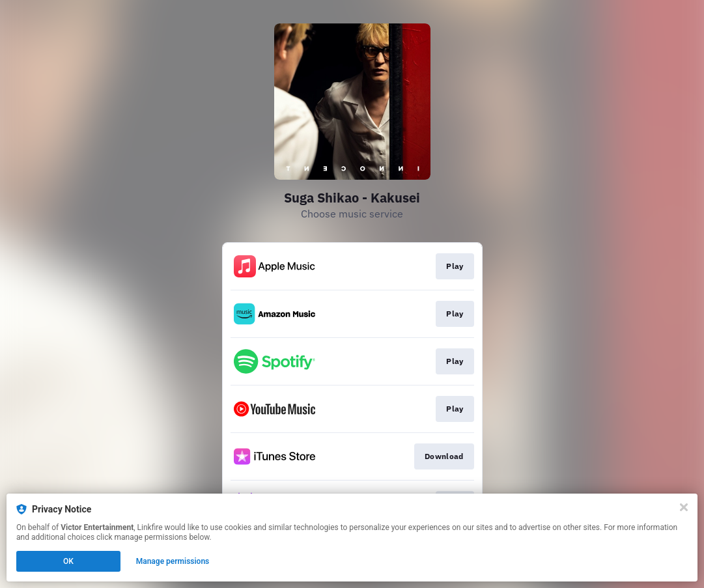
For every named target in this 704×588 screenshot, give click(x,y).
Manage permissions (173, 561)
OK (68, 561)
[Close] (684, 507)
